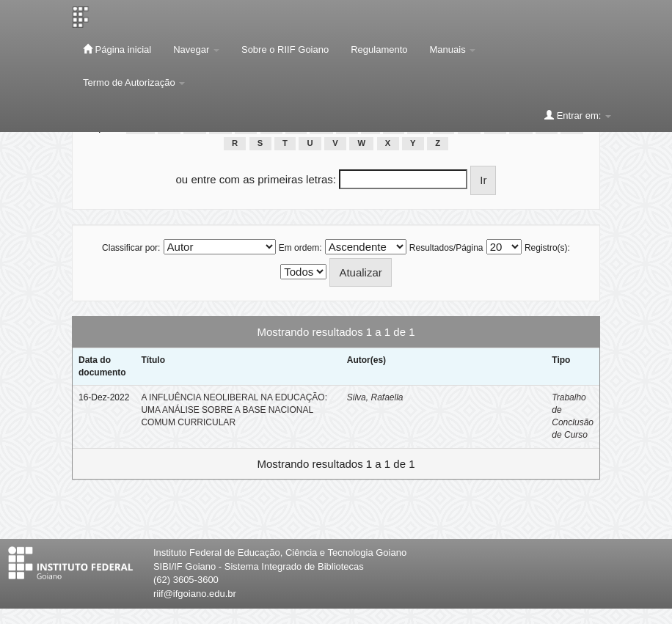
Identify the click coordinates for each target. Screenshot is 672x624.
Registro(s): (547, 248)
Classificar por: (131, 248)
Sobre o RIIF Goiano (285, 49)
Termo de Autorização (134, 82)
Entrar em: (578, 115)
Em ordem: (300, 248)
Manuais (453, 49)
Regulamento (379, 49)
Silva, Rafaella (375, 397)
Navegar (196, 49)
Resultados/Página (446, 248)
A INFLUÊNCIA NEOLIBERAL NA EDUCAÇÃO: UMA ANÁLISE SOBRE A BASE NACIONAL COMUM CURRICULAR (234, 410)
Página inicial (117, 49)
